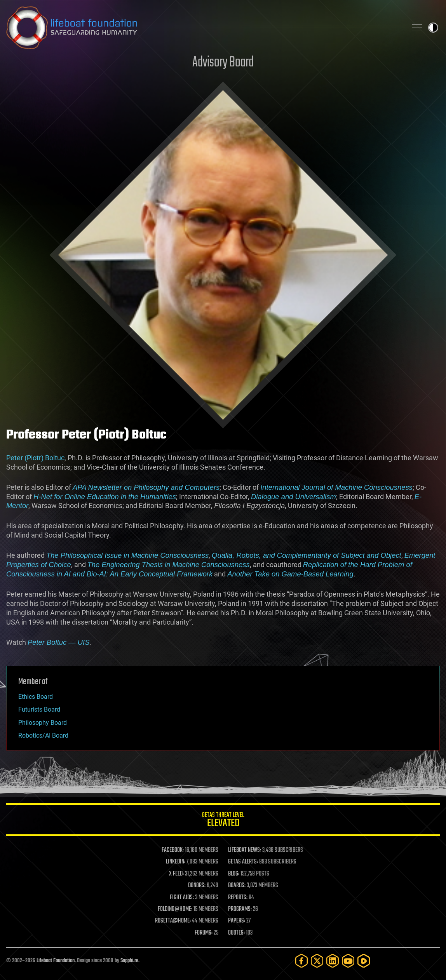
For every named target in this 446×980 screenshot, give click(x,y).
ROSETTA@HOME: (173, 921)
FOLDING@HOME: (175, 909)
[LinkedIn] (333, 961)
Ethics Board (36, 697)
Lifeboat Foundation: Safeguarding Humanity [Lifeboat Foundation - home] (204, 28)
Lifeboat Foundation (56, 961)
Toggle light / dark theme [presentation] (433, 28)
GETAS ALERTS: (243, 862)
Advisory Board (223, 63)
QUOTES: (236, 933)
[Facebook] (301, 961)
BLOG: (234, 874)
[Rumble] (364, 961)
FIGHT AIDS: (182, 898)
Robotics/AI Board (43, 735)
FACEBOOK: (173, 850)
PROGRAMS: (240, 909)
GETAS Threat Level (223, 821)
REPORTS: (238, 898)
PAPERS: (237, 921)
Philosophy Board (43, 723)
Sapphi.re (129, 961)
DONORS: (197, 886)
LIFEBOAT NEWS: (245, 850)
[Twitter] (317, 961)
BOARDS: (237, 886)
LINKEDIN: (176, 862)
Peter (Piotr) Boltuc (35, 458)
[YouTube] (348, 961)
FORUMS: (204, 933)
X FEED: (176, 874)
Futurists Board (39, 709)
